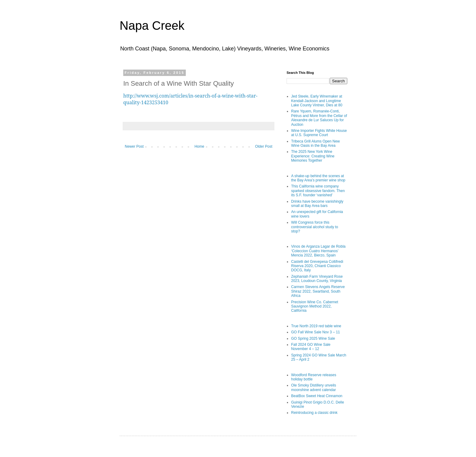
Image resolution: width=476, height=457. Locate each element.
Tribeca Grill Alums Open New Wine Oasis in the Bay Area (315, 143)
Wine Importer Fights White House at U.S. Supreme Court (319, 133)
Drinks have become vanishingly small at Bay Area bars (317, 204)
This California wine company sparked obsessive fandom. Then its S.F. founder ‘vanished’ (318, 191)
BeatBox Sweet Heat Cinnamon (317, 396)
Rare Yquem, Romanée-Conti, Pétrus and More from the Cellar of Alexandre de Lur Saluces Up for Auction (319, 118)
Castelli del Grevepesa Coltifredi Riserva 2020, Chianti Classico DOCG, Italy (317, 266)
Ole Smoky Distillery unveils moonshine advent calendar (314, 387)
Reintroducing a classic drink (314, 413)
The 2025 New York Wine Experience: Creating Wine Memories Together (313, 156)
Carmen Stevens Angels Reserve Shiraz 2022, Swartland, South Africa (318, 291)
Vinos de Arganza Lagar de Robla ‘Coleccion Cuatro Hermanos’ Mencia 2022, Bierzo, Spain (318, 251)
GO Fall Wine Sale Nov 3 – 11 (316, 332)
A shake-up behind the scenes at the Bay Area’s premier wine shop (318, 178)
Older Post (264, 146)
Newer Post (134, 146)
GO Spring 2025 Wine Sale (313, 338)
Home (199, 146)
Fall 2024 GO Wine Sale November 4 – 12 (311, 347)
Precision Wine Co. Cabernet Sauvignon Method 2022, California (315, 306)
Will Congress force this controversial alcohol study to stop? (315, 227)
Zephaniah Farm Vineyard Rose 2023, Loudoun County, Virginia (317, 279)
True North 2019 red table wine (316, 326)
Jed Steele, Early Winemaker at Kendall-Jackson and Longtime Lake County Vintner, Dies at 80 (317, 101)
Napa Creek (152, 26)
